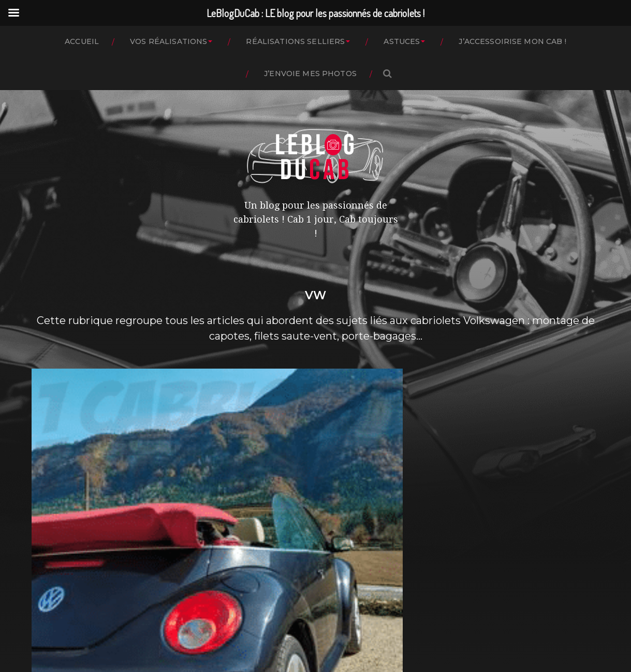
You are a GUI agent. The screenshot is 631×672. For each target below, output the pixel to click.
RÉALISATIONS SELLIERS (295, 41)
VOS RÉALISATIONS (168, 41)
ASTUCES (402, 41)
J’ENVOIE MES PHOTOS (310, 74)
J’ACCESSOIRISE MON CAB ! (512, 41)
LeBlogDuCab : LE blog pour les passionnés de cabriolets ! (336, 621)
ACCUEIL (82, 41)
